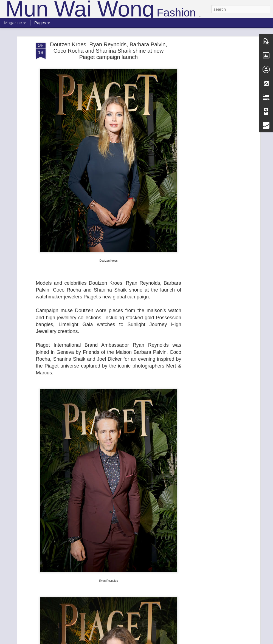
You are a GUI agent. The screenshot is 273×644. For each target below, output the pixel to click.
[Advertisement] (212, 129)
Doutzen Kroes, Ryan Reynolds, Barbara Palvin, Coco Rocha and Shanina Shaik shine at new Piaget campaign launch (109, 51)
